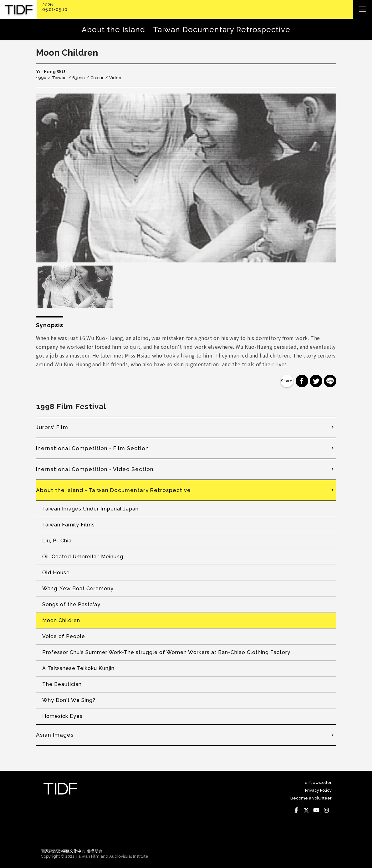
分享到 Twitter (316, 381)
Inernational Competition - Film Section (92, 448)
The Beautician (62, 684)
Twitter (307, 810)
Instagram (327, 810)
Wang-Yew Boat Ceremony (78, 589)
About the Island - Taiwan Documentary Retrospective (113, 490)
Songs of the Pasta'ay (71, 604)
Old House (56, 573)
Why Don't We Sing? (69, 700)
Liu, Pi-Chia (57, 541)
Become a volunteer (311, 798)
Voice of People (64, 636)
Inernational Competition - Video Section (95, 469)
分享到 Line (330, 381)
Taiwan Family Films (69, 525)
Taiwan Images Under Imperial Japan (90, 509)
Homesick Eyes (62, 716)
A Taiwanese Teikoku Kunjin (78, 668)
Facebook (297, 810)
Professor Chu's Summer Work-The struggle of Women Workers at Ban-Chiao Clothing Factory (166, 652)
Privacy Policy (318, 790)
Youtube (317, 810)
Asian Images (55, 735)
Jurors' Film (52, 427)
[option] (186, 178)
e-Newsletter (318, 782)
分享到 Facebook (302, 381)
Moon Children (61, 620)
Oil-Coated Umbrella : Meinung (83, 557)
